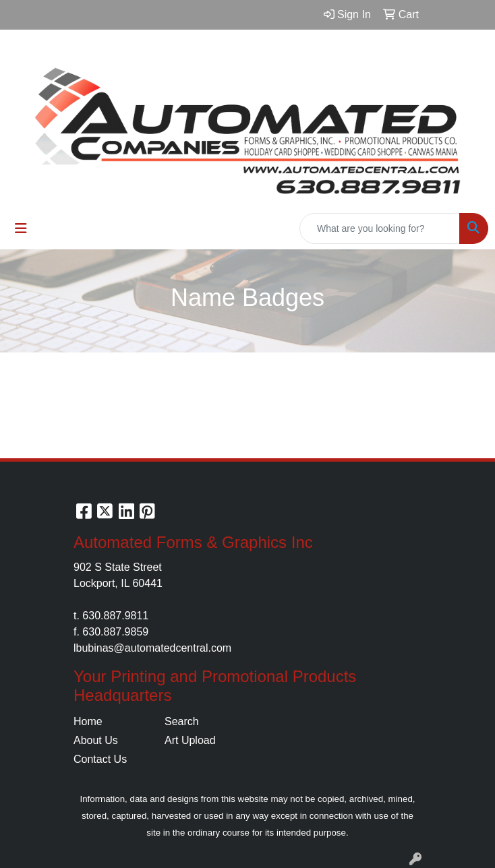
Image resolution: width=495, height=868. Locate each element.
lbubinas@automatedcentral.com (152, 648)
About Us (96, 740)
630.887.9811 (115, 616)
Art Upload (190, 740)
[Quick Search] (380, 228)
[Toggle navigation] (21, 228)
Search (182, 721)
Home (88, 721)
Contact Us (100, 759)
